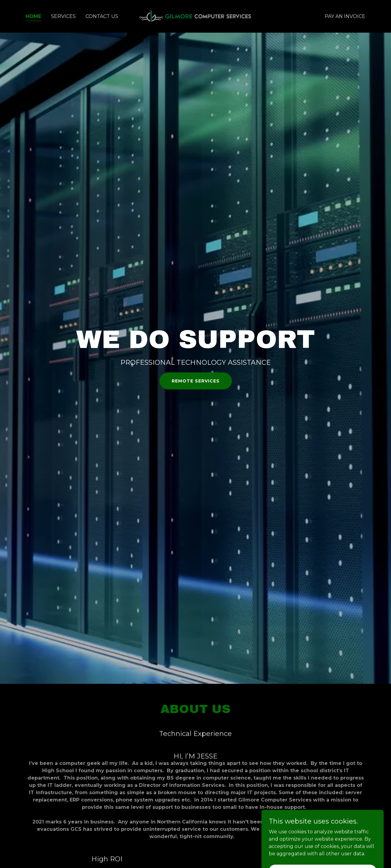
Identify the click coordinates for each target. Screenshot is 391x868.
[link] (196, 16)
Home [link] (33, 16)
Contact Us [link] (102, 16)
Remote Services (196, 381)
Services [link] (63, 16)
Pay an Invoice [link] (345, 16)
